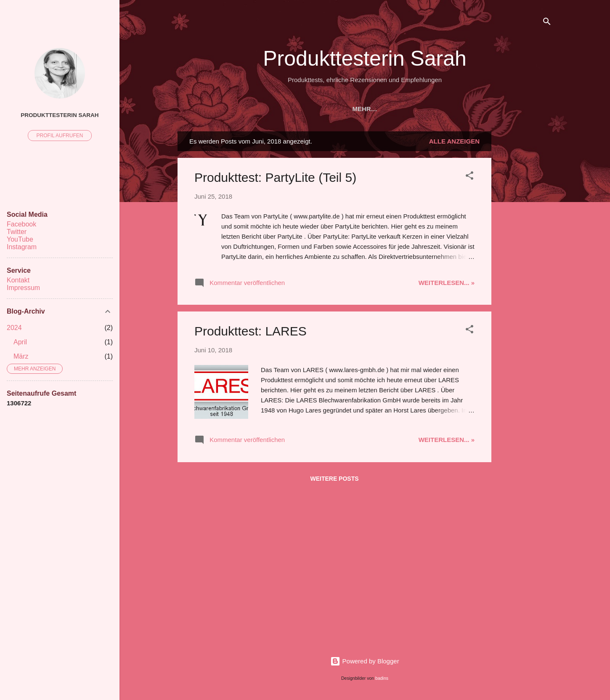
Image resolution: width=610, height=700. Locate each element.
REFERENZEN (319, 109)
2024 (14, 328)
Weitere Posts (334, 479)
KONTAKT (483, 109)
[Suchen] (547, 23)
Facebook (21, 224)
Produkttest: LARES (251, 331)
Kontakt (18, 280)
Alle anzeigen (454, 141)
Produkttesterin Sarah (365, 59)
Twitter (17, 232)
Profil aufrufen (60, 136)
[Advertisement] (525, 258)
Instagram (22, 247)
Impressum (23, 288)
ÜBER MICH (373, 109)
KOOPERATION (430, 109)
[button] (469, 177)
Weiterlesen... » (447, 283)
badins (382, 678)
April (20, 342)
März (21, 356)
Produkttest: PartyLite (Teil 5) (275, 177)
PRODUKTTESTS (257, 109)
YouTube (20, 239)
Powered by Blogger (365, 661)
